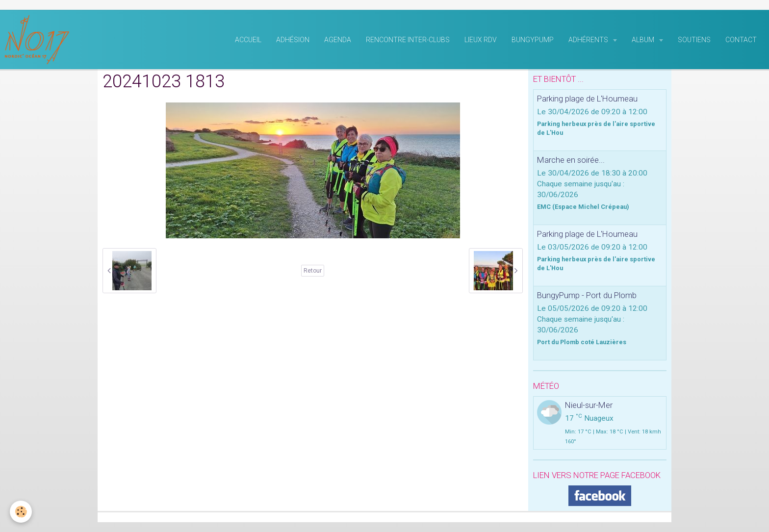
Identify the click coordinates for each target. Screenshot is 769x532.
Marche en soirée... (571, 160)
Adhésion (293, 40)
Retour (313, 271)
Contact (741, 40)
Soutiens (694, 40)
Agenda (338, 40)
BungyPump (533, 40)
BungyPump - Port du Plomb (587, 295)
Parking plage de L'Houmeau (587, 99)
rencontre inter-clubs (408, 40)
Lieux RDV (481, 40)
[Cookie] (21, 512)
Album (644, 40)
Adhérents (589, 40)
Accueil (248, 40)
